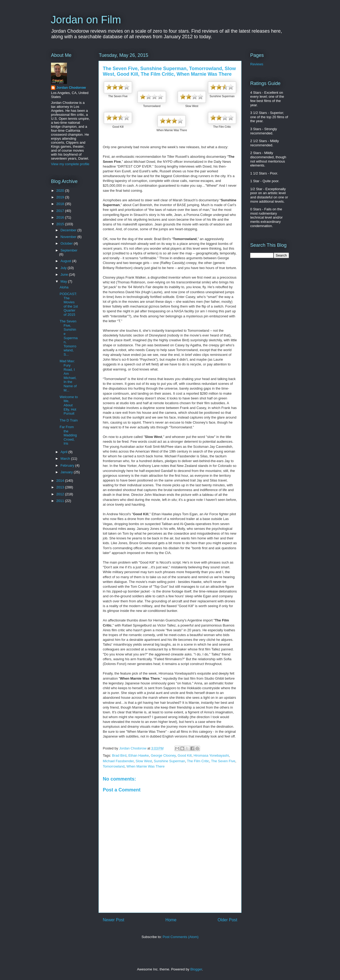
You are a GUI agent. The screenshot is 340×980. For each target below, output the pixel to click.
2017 (61, 211)
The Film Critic (198, 761)
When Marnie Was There (146, 766)
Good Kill (185, 755)
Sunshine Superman (169, 761)
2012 (61, 494)
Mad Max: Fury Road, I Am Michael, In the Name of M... (68, 376)
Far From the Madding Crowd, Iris (68, 435)
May (64, 281)
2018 (61, 204)
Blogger (196, 969)
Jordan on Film (86, 20)
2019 (61, 197)
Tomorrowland (114, 766)
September (69, 250)
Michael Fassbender (118, 761)
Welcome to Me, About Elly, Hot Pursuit (69, 405)
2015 (61, 224)
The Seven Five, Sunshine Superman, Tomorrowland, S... (69, 338)
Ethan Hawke (139, 755)
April (65, 452)
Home (171, 920)
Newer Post (114, 920)
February (68, 465)
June (65, 274)
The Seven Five (223, 761)
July (64, 268)
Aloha (64, 287)
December (69, 230)
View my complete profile (70, 164)
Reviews (257, 64)
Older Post (227, 920)
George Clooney (163, 755)
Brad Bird (119, 755)
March (66, 459)
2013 (61, 487)
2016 (61, 217)
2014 (61, 481)
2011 (61, 501)
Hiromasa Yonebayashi (211, 755)
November (69, 237)
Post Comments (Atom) (180, 937)
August (66, 261)
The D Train (69, 420)
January (67, 472)
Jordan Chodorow (71, 88)
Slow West (144, 761)
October (67, 243)
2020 (61, 191)
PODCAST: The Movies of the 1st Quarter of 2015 (69, 304)
